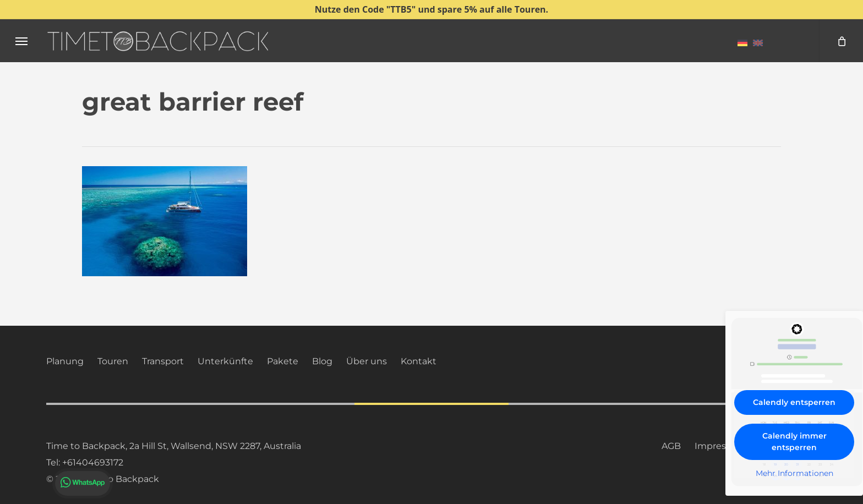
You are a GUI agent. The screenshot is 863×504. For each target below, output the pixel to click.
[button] (21, 41)
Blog (322, 361)
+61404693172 (93, 462)
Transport (163, 361)
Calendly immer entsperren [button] (794, 442)
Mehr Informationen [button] (794, 473)
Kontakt (419, 361)
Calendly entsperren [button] (794, 402)
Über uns (367, 361)
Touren (113, 361)
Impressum (720, 446)
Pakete (283, 361)
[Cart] (841, 41)
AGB (671, 446)
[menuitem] (742, 42)
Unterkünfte (225, 361)
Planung (65, 361)
